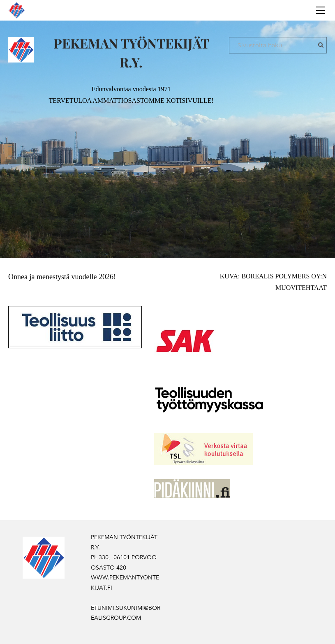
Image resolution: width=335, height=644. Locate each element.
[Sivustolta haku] (278, 45)
